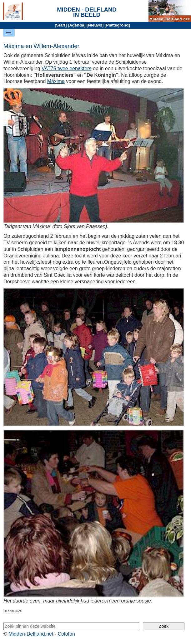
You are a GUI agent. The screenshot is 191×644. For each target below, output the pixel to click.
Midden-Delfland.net (31, 634)
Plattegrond (117, 25)
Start (61, 25)
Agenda (77, 25)
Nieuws (95, 25)
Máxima (56, 81)
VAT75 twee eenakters (67, 68)
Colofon (66, 634)
